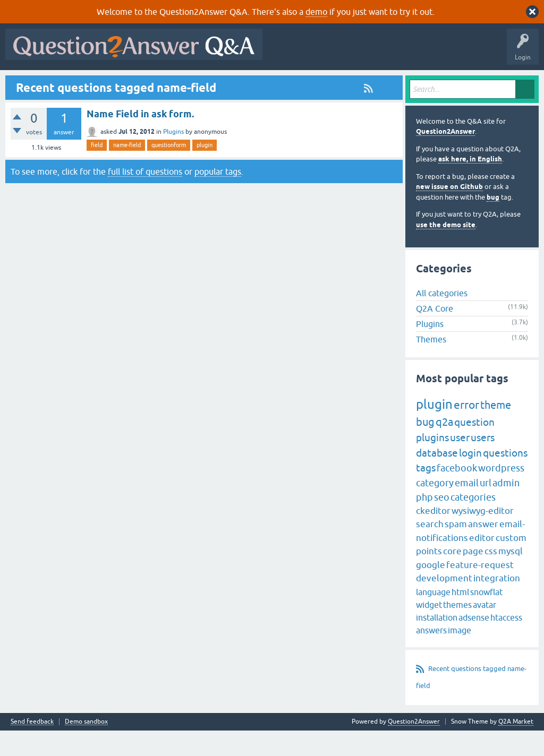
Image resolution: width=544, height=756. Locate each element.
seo (442, 523)
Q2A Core (435, 334)
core (452, 577)
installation (437, 643)
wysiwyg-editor (483, 536)
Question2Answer (445, 157)
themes (457, 630)
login (470, 478)
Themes (431, 365)
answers (431, 656)
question (474, 448)
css (491, 577)
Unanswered (147, 83)
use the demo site (446, 250)
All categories (442, 319)
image (460, 656)
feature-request (480, 590)
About (336, 83)
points (429, 577)
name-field (127, 171)
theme (496, 431)
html (460, 617)
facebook (457, 494)
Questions (69, 83)
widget (429, 630)
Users (221, 83)
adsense (474, 643)
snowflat (486, 617)
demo (316, 12)
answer (483, 550)
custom (511, 563)
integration (497, 604)
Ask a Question (265, 83)
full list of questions (145, 197)
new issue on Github (449, 213)
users (483, 463)
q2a (444, 448)
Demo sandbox (86, 747)
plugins (432, 463)
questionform (169, 171)
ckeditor (433, 536)
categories (473, 523)
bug (493, 223)
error (466, 431)
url (486, 508)
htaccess (506, 643)
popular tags (218, 197)
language (433, 617)
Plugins (173, 158)
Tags (188, 83)
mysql (511, 577)
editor (482, 563)
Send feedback (32, 747)
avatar (484, 630)
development (444, 604)
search (430, 550)
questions (505, 478)
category (435, 508)
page (473, 577)
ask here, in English (470, 185)
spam (456, 550)
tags (426, 494)
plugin (205, 171)
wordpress (501, 494)
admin (506, 508)
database (437, 478)
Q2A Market (516, 747)
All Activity (27, 83)
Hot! (106, 83)
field (97, 171)
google (431, 590)
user (460, 463)
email (467, 508)
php (424, 523)
